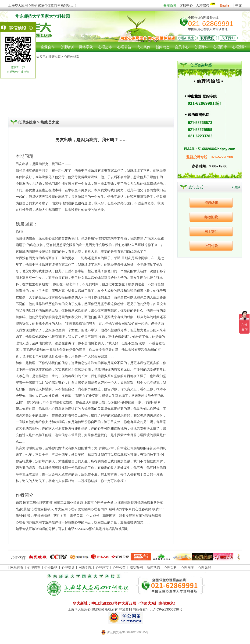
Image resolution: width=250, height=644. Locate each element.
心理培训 (68, 567)
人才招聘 (206, 5)
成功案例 (136, 567)
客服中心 (186, 5)
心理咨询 (29, 47)
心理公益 (119, 567)
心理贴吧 (204, 567)
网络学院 (85, 567)
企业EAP (51, 567)
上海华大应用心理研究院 (44, 57)
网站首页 (9, 47)
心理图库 (187, 567)
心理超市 (102, 567)
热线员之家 (50, 122)
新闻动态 (153, 567)
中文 (239, 5)
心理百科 (170, 567)
